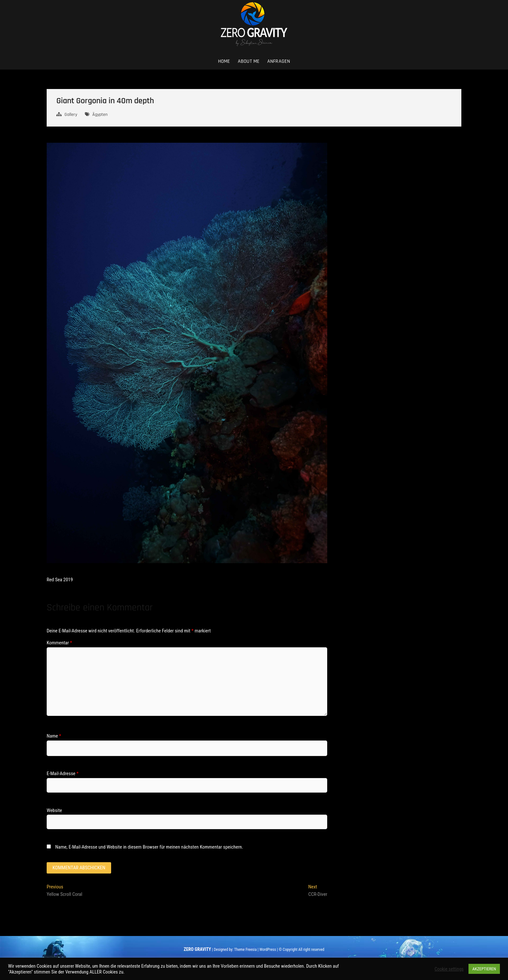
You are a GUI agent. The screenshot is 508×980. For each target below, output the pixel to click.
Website (54, 810)
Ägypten (100, 115)
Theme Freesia (245, 950)
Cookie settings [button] (449, 969)
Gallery (71, 115)
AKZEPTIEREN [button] (484, 969)
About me (249, 61)
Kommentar (59, 643)
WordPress (268, 950)
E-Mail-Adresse (63, 774)
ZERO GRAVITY (197, 949)
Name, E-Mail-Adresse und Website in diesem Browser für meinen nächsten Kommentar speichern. (149, 847)
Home (224, 61)
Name (54, 736)
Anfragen (279, 61)
